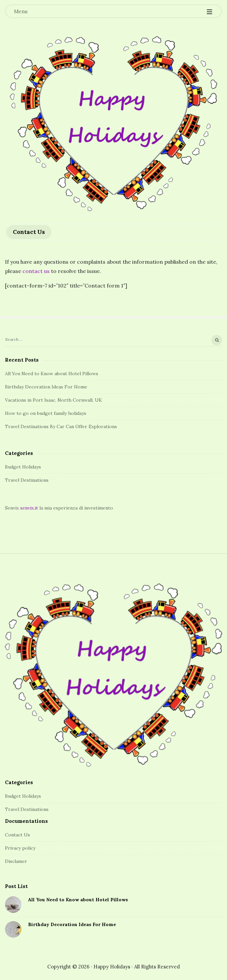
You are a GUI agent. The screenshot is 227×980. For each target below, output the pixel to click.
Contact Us (18, 835)
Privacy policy (20, 848)
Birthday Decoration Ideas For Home (46, 387)
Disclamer (16, 861)
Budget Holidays (23, 467)
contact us (36, 271)
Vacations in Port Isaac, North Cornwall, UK (54, 400)
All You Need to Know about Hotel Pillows (52, 374)
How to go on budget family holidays (46, 413)
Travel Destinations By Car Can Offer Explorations (61, 426)
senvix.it (29, 508)
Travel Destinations (27, 480)
